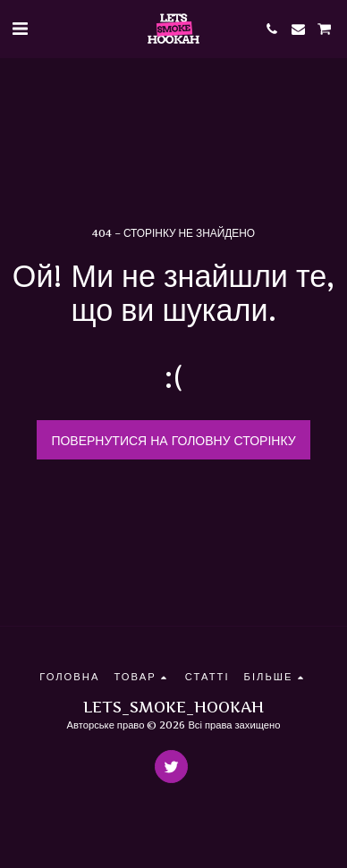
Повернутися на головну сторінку (173, 440)
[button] (20, 29)
